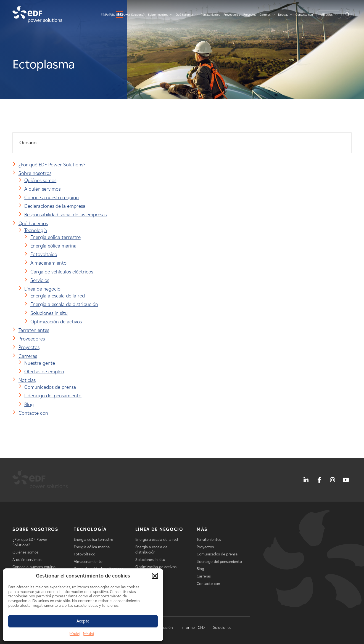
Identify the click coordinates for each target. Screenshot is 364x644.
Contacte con (304, 15)
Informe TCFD (193, 628)
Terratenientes (211, 15)
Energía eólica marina (53, 246)
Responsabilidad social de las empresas (65, 215)
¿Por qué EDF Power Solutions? (124, 15)
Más (202, 529)
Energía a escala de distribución (64, 304)
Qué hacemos (185, 15)
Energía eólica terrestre (56, 237)
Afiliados (326, 14)
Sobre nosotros (158, 15)
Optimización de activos (56, 322)
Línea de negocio (42, 289)
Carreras (265, 15)
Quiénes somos (40, 180)
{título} (75, 634)
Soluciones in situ (49, 313)
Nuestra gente (40, 363)
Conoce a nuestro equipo (52, 198)
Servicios (40, 280)
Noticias (283, 15)
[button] (155, 576)
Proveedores (232, 15)
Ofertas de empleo (44, 372)
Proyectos (250, 15)
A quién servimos (42, 189)
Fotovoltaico (44, 254)
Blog (29, 405)
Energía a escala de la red (58, 296)
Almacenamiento (48, 263)
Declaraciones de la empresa (55, 206)
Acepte (83, 621)
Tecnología (36, 230)
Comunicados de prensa (50, 387)
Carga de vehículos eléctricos (62, 272)
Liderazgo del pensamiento (53, 396)
